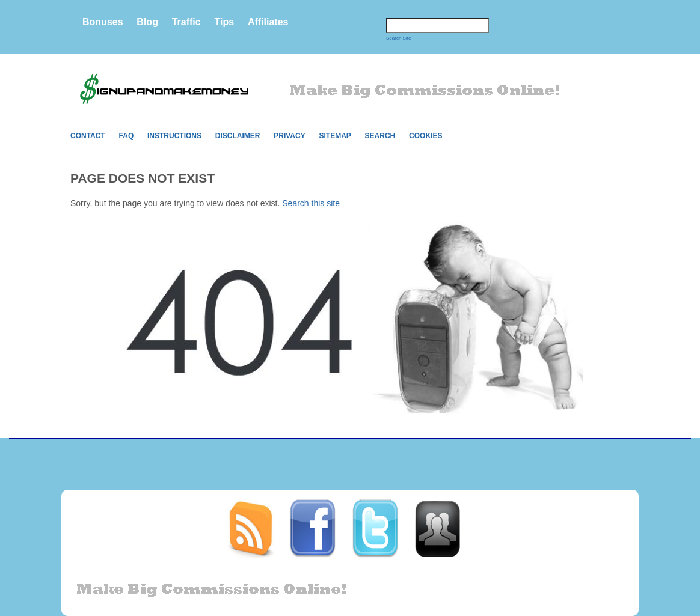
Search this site (311, 203)
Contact (88, 136)
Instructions (174, 136)
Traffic (186, 22)
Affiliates (268, 22)
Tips (224, 22)
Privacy (289, 136)
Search (380, 136)
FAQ (127, 136)
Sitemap (335, 136)
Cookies (425, 136)
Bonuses (103, 22)
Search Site (398, 38)
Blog (147, 22)
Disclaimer (238, 136)
